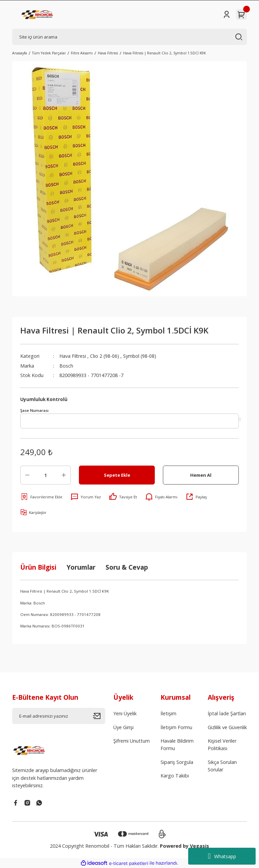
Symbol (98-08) (141, 356)
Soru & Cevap (127, 567)
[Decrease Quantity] (27, 475)
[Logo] (38, 15)
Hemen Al (201, 475)
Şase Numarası (34, 410)
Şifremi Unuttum (132, 741)
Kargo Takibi (175, 776)
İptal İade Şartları (227, 713)
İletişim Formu (176, 727)
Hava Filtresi (73, 356)
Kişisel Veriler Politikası (222, 745)
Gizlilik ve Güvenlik (227, 727)
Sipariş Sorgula (177, 762)
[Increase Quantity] (64, 475)
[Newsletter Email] (59, 716)
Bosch (66, 366)
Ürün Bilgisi (38, 567)
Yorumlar (81, 567)
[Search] (129, 37)
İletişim (168, 713)
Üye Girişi (123, 727)
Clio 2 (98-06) (105, 356)
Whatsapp (222, 856)
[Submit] (99, 716)
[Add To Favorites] (41, 497)
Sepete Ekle (117, 475)
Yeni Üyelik (125, 713)
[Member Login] (227, 15)
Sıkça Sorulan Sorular (222, 766)
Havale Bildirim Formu (177, 745)
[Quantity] (46, 475)
